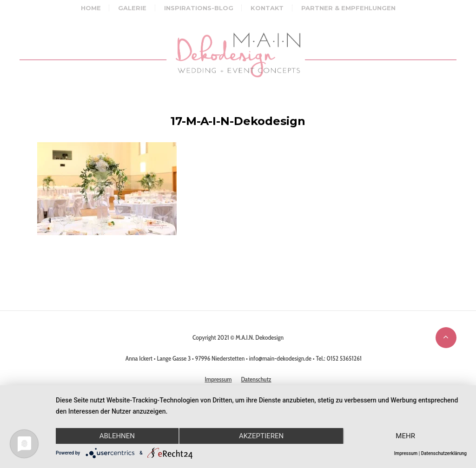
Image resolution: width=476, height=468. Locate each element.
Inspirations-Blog (199, 8)
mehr (405, 436)
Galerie (132, 8)
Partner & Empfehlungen (348, 8)
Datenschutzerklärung (444, 453)
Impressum (406, 453)
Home (91, 8)
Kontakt (267, 8)
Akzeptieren (261, 436)
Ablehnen (117, 436)
